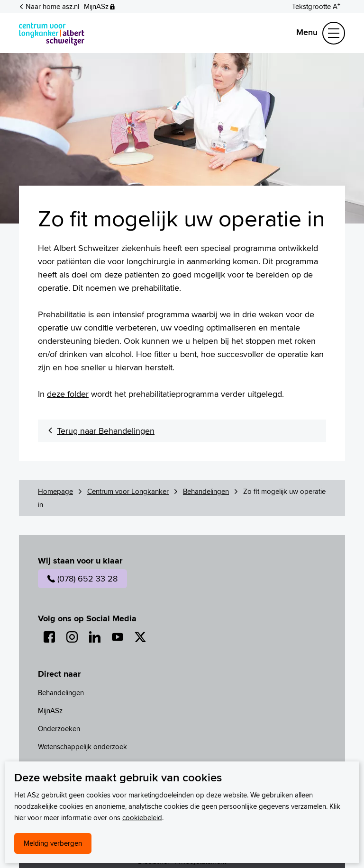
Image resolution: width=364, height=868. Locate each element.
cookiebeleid (142, 818)
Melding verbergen (53, 843)
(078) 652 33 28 (82, 578)
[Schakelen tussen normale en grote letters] (316, 6)
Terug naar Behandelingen (106, 431)
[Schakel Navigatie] (334, 33)
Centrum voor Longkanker (128, 491)
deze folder (68, 394)
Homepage (55, 491)
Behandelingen (206, 491)
